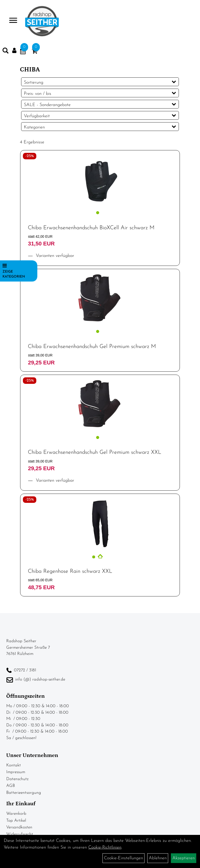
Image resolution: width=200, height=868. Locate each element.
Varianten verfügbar (54, 256)
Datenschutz (17, 779)
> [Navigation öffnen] (11, 21)
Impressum (16, 772)
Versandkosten (19, 827)
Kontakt (14, 765)
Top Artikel (16, 821)
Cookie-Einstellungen (124, 858)
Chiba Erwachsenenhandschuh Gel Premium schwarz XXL (95, 452)
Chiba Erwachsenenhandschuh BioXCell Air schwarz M (91, 228)
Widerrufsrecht (20, 834)
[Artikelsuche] (5, 52)
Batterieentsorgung (24, 793)
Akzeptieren (184, 858)
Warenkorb (16, 814)
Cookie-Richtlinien (105, 847)
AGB (11, 786)
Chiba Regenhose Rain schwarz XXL (70, 571)
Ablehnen (158, 858)
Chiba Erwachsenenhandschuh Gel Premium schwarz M (92, 347)
